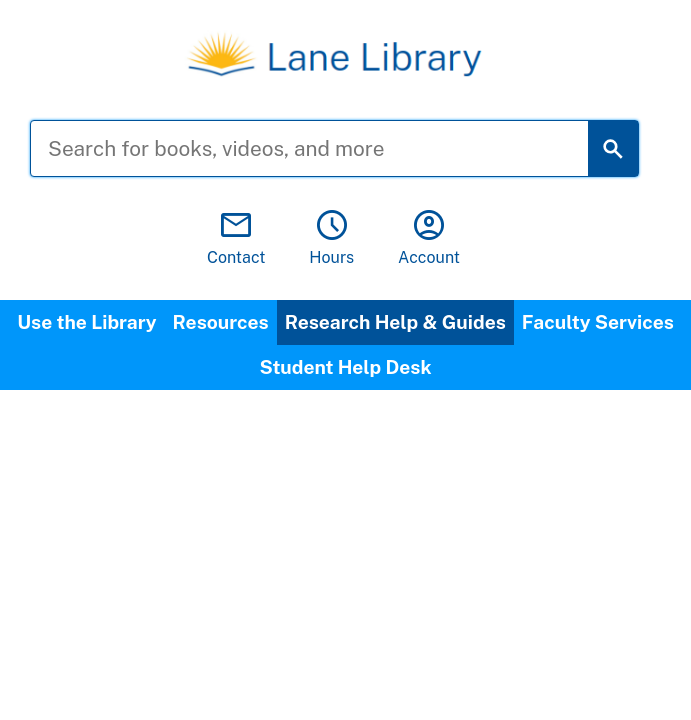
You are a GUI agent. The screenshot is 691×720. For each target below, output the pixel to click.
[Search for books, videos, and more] (324, 148)
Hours (331, 238)
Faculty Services (598, 322)
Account (429, 238)
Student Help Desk (345, 367)
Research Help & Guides (395, 322)
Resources (221, 322)
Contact (236, 238)
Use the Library (86, 322)
